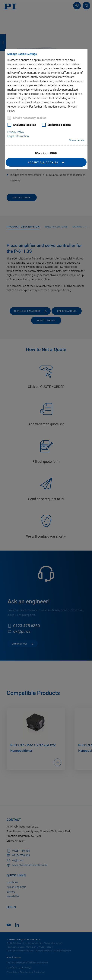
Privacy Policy (16, 132)
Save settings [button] (46, 153)
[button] (46, 162)
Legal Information (18, 136)
